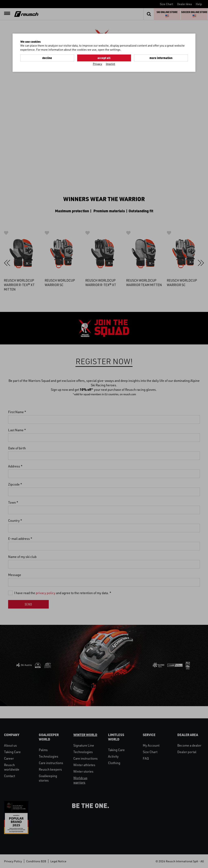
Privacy (97, 64)
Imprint (110, 64)
